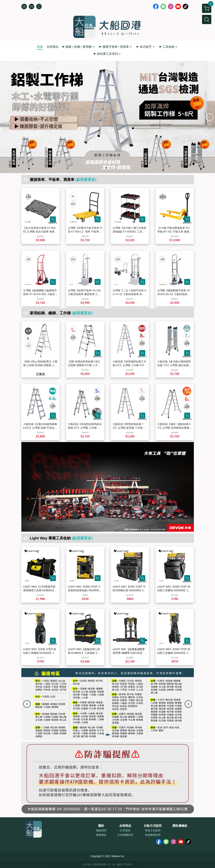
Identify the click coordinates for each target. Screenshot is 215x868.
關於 (101, 826)
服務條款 (101, 835)
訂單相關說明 (125, 835)
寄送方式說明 (153, 830)
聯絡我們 (101, 830)
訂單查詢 (125, 830)
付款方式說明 (153, 826)
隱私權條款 (180, 826)
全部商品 (125, 826)
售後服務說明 (153, 835)
